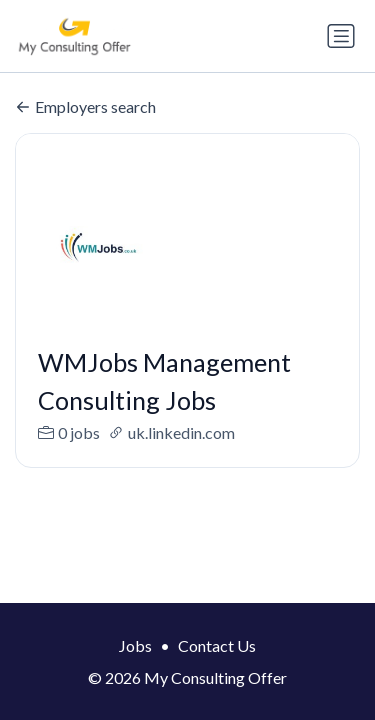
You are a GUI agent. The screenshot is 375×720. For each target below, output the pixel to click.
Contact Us (217, 645)
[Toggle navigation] (341, 36)
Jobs (135, 645)
